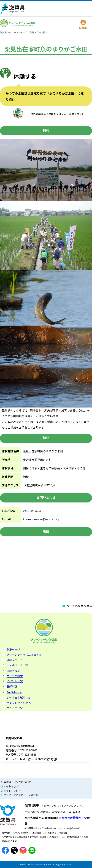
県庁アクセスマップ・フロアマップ (64, 806)
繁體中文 (25, 697)
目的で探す (42, 32)
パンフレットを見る (19, 703)
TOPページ (13, 649)
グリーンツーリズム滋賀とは (24, 654)
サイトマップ (11, 786)
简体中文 (12, 697)
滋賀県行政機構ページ (73, 818)
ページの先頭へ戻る (79, 606)
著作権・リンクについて (17, 782)
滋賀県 (3, 32)
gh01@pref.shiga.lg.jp (43, 759)
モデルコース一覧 (17, 665)
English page (14, 692)
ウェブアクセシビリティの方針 (21, 795)
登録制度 (12, 686)
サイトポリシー (16, 708)
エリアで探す (15, 676)
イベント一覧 (15, 681)
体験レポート (15, 660)
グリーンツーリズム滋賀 (21, 32)
